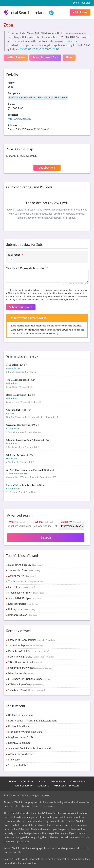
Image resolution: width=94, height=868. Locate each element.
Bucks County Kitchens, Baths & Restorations (33, 721)
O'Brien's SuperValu (26, 684)
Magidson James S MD (21, 737)
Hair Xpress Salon (24, 615)
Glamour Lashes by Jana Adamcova (25, 440)
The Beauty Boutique (17, 380)
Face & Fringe (22, 587)
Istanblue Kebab (21, 673)
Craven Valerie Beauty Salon (21, 485)
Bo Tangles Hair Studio (20, 715)
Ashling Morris (22, 576)
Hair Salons (61, 97)
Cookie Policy (78, 781)
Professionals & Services (22, 97)
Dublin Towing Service (31, 657)
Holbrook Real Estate (20, 726)
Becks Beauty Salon (16, 395)
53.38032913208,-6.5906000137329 (40, 49)
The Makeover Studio (26, 581)
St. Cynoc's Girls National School (30, 679)
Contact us (43, 786)
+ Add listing (80, 12)
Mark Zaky (14, 760)
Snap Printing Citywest (31, 668)
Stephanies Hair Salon (26, 593)
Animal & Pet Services (17, 474)
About (42, 781)
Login (76, 3)
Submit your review (21, 307)
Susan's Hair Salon (24, 570)
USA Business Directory (67, 786)
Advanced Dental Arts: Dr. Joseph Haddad (31, 748)
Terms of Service (24, 786)
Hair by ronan (22, 609)
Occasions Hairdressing (18, 425)
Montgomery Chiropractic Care (25, 732)
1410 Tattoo (12, 365)
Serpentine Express (26, 645)
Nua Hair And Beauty (26, 565)
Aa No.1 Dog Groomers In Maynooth (25, 470)
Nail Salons (12, 383)
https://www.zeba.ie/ (61, 41)
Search (46, 537)
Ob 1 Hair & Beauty (17, 455)
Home (12, 781)
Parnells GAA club (29, 651)
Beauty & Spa (45, 97)
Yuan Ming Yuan (26, 690)
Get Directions (47, 168)
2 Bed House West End (25, 662)
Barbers (10, 413)
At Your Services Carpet (21, 754)
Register (86, 3)
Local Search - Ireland (27, 13)
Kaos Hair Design (23, 604)
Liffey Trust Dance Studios (32, 640)
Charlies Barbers (15, 410)
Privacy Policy (58, 781)
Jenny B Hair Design (25, 598)
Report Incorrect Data (45, 57)
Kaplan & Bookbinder (20, 743)
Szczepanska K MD (18, 765)
